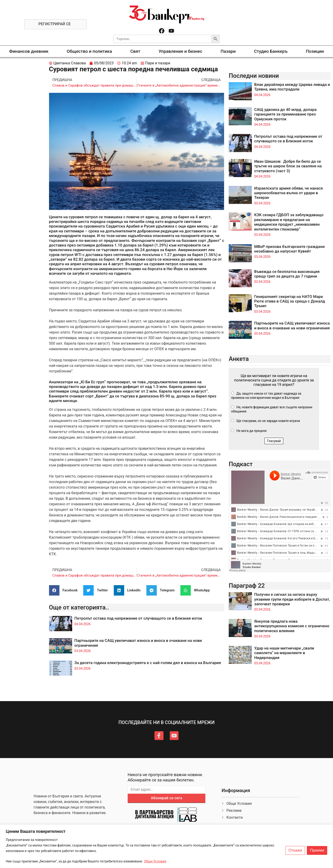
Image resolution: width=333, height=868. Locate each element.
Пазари (228, 51)
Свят (135, 51)
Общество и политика (89, 51)
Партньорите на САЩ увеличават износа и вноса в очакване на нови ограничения (292, 325)
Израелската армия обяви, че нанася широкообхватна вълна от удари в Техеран (288, 193)
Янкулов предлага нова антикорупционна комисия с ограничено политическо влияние (292, 626)
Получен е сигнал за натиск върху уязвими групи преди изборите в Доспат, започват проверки (292, 599)
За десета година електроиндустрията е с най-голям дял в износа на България (148, 663)
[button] (65, 590)
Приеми (317, 850)
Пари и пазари (158, 63)
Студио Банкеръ (271, 51)
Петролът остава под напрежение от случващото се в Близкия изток (138, 618)
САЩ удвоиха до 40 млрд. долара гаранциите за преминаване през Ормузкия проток (285, 114)
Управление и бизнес (180, 51)
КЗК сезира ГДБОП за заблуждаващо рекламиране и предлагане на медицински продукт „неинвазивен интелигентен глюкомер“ (289, 222)
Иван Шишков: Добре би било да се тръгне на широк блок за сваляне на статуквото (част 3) (288, 166)
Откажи (295, 850)
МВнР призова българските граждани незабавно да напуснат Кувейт (289, 249)
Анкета (239, 359)
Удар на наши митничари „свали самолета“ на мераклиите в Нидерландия (284, 653)
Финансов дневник (29, 51)
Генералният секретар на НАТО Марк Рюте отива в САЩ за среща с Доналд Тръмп (290, 301)
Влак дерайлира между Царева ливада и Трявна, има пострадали (292, 87)
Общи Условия (155, 861)
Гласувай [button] (274, 441)
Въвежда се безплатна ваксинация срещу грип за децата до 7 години (287, 274)
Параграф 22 (247, 586)
